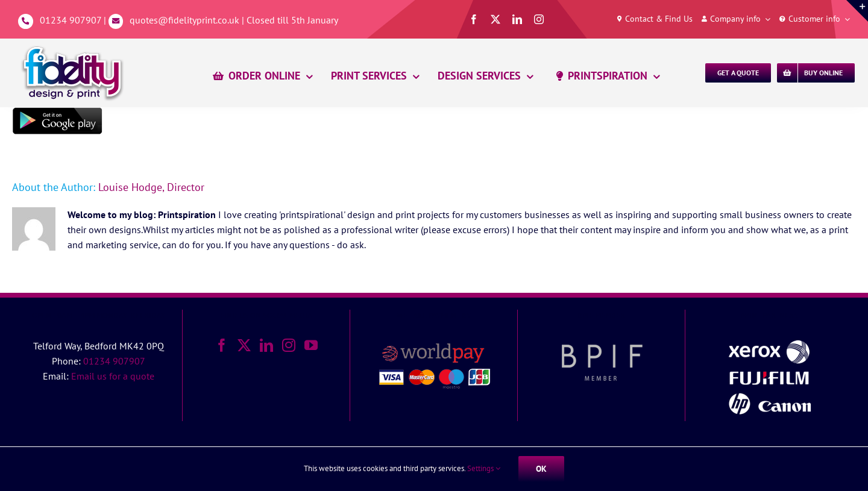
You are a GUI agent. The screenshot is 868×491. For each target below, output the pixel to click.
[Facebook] (222, 345)
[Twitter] (244, 345)
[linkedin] (517, 19)
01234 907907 (71, 20)
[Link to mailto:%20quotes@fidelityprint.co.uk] (116, 21)
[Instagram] (289, 345)
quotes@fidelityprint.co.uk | (188, 20)
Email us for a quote (113, 376)
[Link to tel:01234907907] (26, 21)
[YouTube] (311, 345)
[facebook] (474, 19)
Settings (484, 468)
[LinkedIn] (266, 345)
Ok (541, 469)
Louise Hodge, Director (151, 187)
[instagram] (539, 19)
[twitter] (495, 19)
